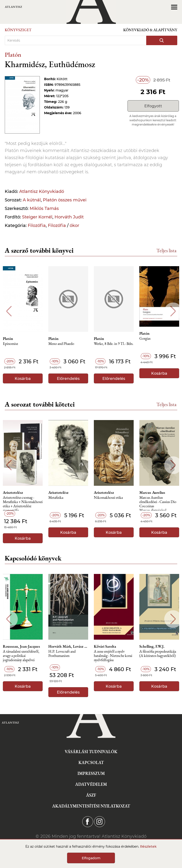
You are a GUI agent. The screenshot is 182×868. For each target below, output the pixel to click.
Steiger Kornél (37, 217)
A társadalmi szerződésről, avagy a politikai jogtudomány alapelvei (21, 656)
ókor (74, 226)
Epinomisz (10, 344)
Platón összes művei (65, 200)
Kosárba (23, 379)
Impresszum (91, 773)
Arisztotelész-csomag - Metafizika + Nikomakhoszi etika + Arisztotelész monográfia (23, 503)
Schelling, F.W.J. (152, 647)
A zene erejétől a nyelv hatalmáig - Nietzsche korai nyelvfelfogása (113, 656)
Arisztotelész (13, 493)
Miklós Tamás (44, 208)
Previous (9, 311)
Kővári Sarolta (105, 647)
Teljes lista (166, 250)
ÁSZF (91, 795)
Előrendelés (68, 379)
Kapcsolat (91, 762)
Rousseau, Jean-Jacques (21, 647)
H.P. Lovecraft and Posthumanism (62, 654)
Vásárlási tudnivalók (91, 752)
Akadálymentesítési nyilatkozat (91, 806)
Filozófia (37, 226)
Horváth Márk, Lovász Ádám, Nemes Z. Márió (68, 647)
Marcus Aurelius (152, 493)
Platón (13, 54)
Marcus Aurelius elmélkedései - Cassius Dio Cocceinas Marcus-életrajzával (158, 503)
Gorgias (145, 339)
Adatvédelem (91, 784)
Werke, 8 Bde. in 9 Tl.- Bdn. (114, 344)
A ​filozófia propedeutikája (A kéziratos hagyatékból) (158, 654)
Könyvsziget (18, 30)
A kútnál (32, 200)
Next (173, 311)
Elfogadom (91, 858)
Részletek (148, 846)
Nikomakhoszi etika (108, 498)
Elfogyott (153, 106)
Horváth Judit (69, 217)
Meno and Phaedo (61, 344)
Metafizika (56, 498)
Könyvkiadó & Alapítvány (150, 30)
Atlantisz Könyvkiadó (42, 191)
